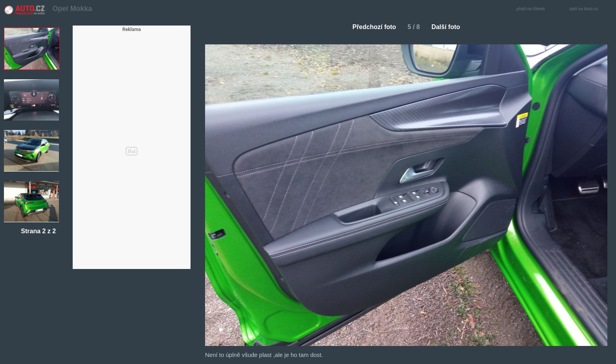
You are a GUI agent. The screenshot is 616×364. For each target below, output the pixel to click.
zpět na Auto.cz (588, 9)
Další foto (449, 27)
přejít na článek (533, 9)
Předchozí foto (371, 27)
